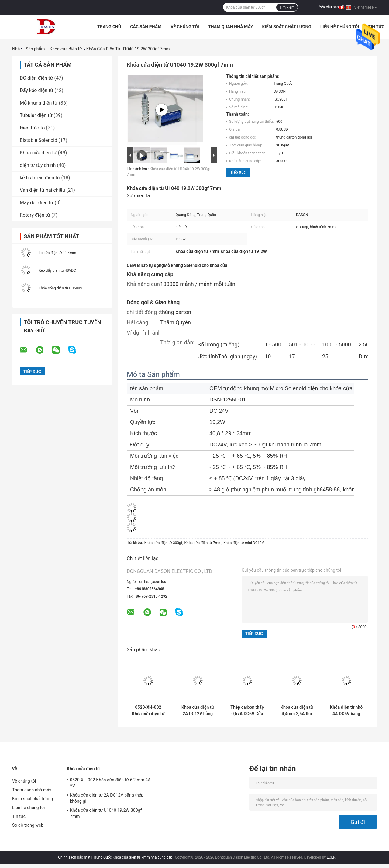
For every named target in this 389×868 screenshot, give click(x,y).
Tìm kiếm (287, 7)
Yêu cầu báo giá (332, 7)
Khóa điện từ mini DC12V (244, 543)
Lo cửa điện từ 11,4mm (57, 253)
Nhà (16, 49)
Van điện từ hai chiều (42, 190)
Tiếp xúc (238, 172)
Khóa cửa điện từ (66, 49)
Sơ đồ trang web (28, 825)
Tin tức (376, 27)
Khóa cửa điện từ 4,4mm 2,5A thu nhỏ (297, 711)
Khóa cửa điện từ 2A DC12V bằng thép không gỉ (198, 711)
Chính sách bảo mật (74, 857)
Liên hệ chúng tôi (340, 27)
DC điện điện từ (36, 78)
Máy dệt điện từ (37, 203)
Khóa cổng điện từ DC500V (60, 288)
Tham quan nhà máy (231, 27)
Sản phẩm (35, 49)
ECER (331, 857)
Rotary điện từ (35, 215)
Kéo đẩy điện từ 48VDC (57, 270)
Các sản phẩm (146, 27)
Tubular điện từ (36, 115)
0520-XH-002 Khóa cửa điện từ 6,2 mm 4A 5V (148, 711)
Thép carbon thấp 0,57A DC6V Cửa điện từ (247, 711)
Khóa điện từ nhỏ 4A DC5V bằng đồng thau (346, 711)
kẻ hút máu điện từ (40, 178)
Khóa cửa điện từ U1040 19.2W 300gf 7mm (106, 813)
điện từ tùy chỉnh (38, 165)
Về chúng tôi (185, 27)
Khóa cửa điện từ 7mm (203, 543)
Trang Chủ (109, 27)
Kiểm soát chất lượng (287, 27)
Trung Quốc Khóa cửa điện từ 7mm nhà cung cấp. (134, 857)
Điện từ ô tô (32, 128)
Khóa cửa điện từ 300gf (163, 543)
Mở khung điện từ (39, 103)
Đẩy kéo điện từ (36, 90)
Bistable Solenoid (38, 140)
